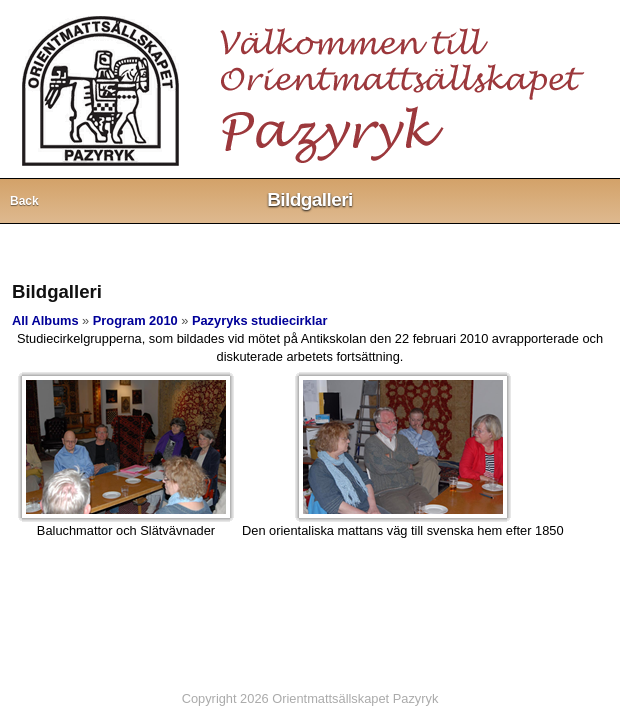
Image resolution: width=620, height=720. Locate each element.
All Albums (45, 320)
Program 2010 (135, 320)
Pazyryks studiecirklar (260, 320)
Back (24, 201)
